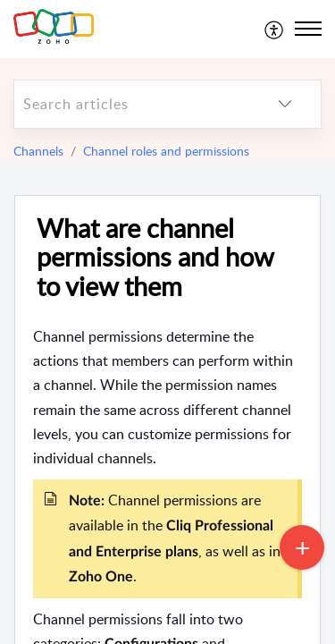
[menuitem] (275, 29)
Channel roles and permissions (166, 151)
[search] (132, 104)
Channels (38, 151)
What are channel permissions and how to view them (155, 258)
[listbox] (285, 104)
